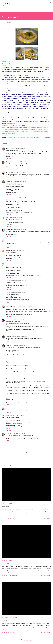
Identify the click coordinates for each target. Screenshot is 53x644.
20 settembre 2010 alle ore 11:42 (18, 281)
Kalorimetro (28, 8)
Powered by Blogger (27, 640)
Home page (4, 8)
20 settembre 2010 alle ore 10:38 (25, 240)
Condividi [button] (47, 138)
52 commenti (12, 632)
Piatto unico (33, 138)
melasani (8, 264)
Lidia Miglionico (9, 230)
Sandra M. (8, 148)
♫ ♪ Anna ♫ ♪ (9, 336)
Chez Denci (7, 3)
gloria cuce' (8, 162)
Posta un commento (14, 575)
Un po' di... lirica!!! (8, 560)
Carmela (8, 181)
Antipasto (10, 138)
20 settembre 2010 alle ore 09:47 (18, 198)
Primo (39, 138)
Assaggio (12, 8)
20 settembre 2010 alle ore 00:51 (19, 148)
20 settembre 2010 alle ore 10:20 (18, 218)
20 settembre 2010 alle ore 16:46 (18, 320)
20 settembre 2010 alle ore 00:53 (19, 162)
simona (7, 320)
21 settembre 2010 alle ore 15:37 (17, 434)
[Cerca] (47, 2)
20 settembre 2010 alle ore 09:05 (18, 181)
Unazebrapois (9, 408)
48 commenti (12, 518)
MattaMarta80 (9, 250)
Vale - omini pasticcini (11, 306)
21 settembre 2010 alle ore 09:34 (16, 415)
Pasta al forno (18, 138)
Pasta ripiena (26, 138)
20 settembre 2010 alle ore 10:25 (22, 230)
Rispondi (8, 158)
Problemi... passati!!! (8, 503)
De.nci (7, 345)
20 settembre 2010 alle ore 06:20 (18, 172)
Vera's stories (38, 8)
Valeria (7, 218)
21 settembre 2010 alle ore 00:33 (21, 408)
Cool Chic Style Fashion (11, 240)
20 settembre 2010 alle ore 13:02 (18, 293)
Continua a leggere (46, 518)
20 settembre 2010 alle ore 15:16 (24, 306)
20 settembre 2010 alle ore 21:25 (17, 345)
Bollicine (20, 8)
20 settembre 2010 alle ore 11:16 (21, 250)
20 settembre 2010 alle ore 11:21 (18, 264)
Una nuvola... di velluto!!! (9, 617)
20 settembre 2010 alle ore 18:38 (20, 336)
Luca (7, 415)
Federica (8, 172)
